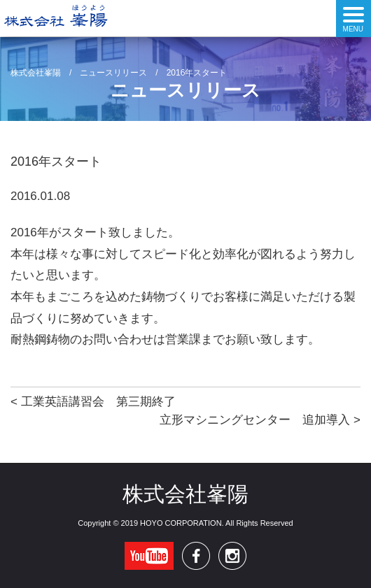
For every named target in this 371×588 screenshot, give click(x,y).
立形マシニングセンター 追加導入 (255, 420)
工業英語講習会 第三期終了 (98, 402)
